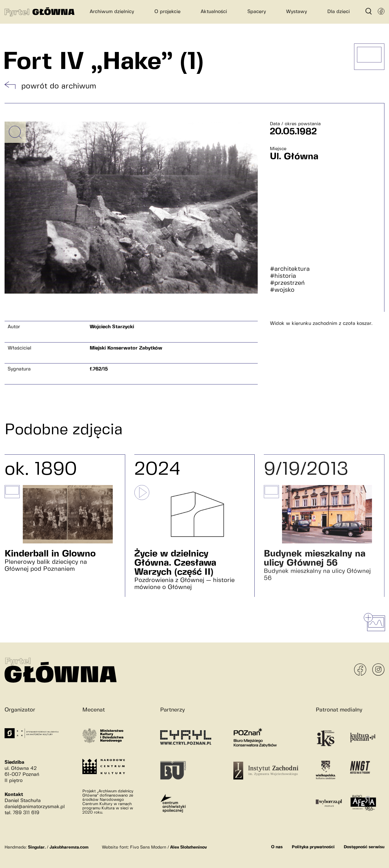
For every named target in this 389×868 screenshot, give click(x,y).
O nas (277, 847)
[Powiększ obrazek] (15, 132)
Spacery (257, 12)
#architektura (290, 269)
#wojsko (282, 290)
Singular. (37, 847)
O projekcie (167, 12)
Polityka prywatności (313, 847)
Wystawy (296, 12)
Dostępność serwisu (364, 847)
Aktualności (214, 12)
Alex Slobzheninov (189, 847)
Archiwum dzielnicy (112, 12)
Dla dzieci (339, 12)
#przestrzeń (287, 283)
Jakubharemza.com (69, 847)
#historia (283, 276)
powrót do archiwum (59, 86)
